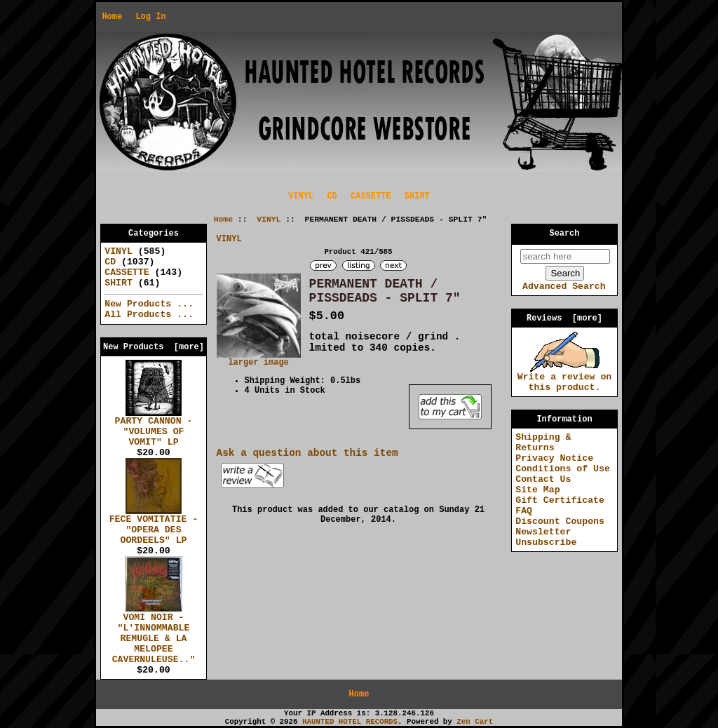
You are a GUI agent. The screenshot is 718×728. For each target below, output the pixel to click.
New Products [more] (154, 347)
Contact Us (543, 479)
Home (112, 17)
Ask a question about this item (307, 453)
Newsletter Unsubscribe (546, 537)
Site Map (537, 490)
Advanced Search (564, 287)
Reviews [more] (564, 318)
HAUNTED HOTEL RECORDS (350, 722)
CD (332, 196)
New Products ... (149, 304)
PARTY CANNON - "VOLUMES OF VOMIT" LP (154, 428)
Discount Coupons (560, 521)
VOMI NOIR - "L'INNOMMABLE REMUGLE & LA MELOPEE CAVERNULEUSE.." (154, 635)
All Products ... (149, 315)
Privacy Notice (554, 458)
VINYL (269, 220)
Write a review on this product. (565, 378)
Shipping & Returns (543, 443)
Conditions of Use (563, 469)
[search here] (565, 256)
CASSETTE (371, 196)
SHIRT (417, 196)
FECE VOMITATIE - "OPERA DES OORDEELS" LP (154, 526)
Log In (150, 17)
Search (565, 234)
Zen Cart (475, 722)
